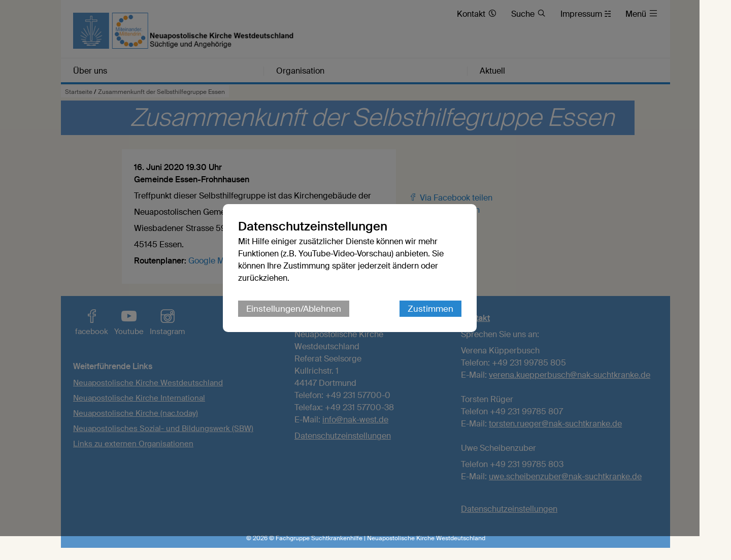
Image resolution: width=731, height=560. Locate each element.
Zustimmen (446, 321)
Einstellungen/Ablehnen (309, 321)
